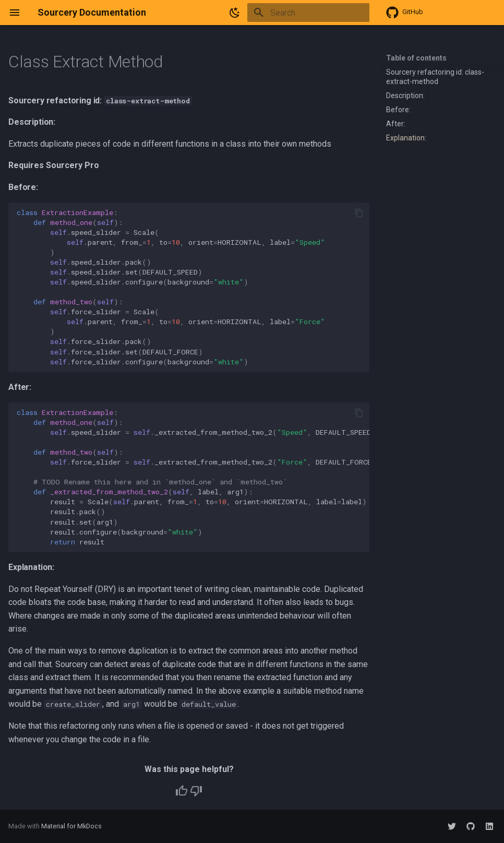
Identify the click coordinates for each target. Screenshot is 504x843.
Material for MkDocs (71, 826)
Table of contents (416, 58)
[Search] (308, 13)
